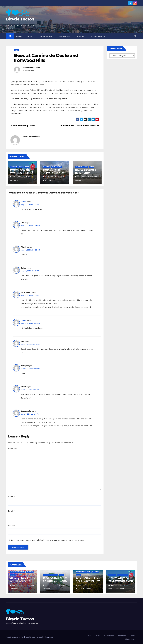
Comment (13, 448)
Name (12, 496)
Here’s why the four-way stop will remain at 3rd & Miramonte (22, 174)
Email (12, 511)
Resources (66, 36)
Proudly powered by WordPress (18, 637)
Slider (27, 167)
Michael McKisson (33, 68)
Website (12, 525)
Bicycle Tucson (20, 19)
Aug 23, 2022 (116, 585)
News (31, 36)
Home (19, 36)
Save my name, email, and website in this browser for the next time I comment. (48, 540)
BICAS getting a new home (86, 171)
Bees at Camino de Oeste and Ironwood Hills (46, 58)
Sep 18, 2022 (17, 585)
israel (24, 202)
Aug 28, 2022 (83, 585)
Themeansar (49, 637)
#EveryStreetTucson (18, 572)
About (82, 36)
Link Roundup (47, 36)
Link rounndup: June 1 (23, 125)
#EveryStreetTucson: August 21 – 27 (88, 580)
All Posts (14, 167)
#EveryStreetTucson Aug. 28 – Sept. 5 (55, 581)
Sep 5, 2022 (50, 585)
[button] (135, 36)
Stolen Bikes (99, 36)
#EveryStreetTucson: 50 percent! (22, 580)
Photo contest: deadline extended (80, 125)
